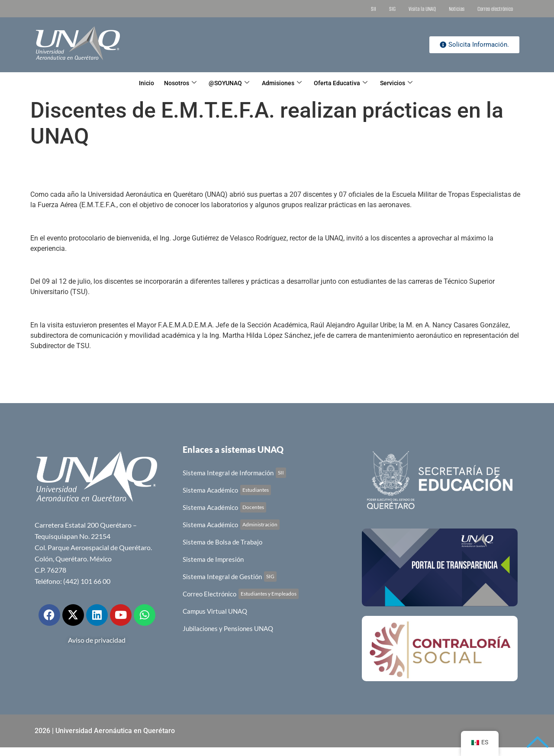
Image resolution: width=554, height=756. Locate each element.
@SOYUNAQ (227, 83)
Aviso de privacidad (97, 640)
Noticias (457, 9)
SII (374, 9)
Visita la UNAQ (422, 9)
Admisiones (285, 83)
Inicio (134, 83)
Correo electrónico (495, 9)
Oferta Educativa (348, 83)
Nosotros (172, 83)
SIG (392, 9)
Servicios (408, 83)
